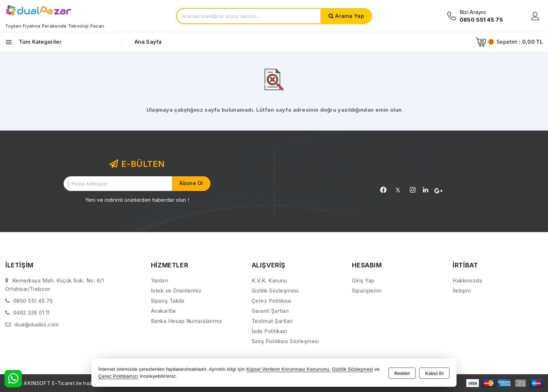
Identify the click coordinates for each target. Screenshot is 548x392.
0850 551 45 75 (33, 301)
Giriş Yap (363, 280)
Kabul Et (435, 373)
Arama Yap (349, 16)
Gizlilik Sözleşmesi (275, 291)
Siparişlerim (367, 291)
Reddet (402, 373)
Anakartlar (164, 311)
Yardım (160, 280)
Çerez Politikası (272, 301)
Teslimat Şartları (272, 321)
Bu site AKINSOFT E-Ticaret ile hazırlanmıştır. (61, 383)
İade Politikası (269, 331)
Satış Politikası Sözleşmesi (286, 341)
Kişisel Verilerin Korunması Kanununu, (289, 369)
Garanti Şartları (270, 311)
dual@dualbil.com (37, 324)
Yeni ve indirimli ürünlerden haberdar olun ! (137, 200)
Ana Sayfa (148, 42)
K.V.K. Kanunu (269, 280)
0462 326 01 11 (31, 313)
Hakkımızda (467, 280)
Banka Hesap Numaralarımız (187, 321)
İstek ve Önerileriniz (176, 291)
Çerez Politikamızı (118, 376)
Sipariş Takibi (168, 301)
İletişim (462, 291)
